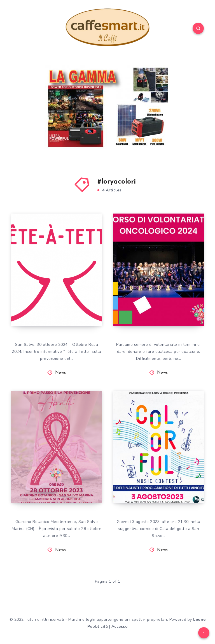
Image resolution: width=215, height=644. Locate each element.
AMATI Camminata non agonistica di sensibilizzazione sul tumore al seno (55, 473)
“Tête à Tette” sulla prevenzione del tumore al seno (52, 301)
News (61, 373)
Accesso (120, 626)
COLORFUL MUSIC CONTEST (155, 483)
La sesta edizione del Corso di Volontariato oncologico (159, 301)
